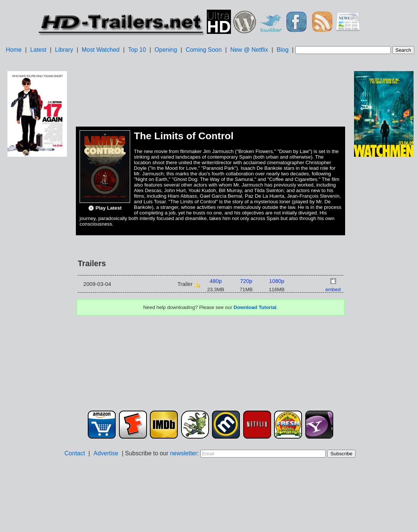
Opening (166, 50)
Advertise (106, 453)
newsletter (184, 453)
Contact (75, 453)
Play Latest (105, 208)
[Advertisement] (37, 276)
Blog (283, 50)
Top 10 (137, 50)
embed (333, 289)
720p (246, 281)
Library (64, 50)
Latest (38, 50)
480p (216, 281)
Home (14, 50)
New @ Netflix (249, 50)
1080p (277, 281)
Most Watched (101, 50)
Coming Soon (204, 50)
